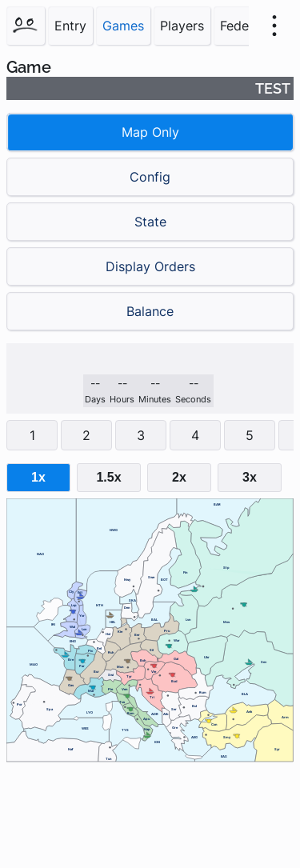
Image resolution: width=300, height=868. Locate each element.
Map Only (150, 132)
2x (179, 477)
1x (38, 477)
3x (250, 477)
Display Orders (150, 266)
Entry (70, 26)
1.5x (108, 477)
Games (123, 26)
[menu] (274, 26)
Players (182, 26)
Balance (150, 311)
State (150, 222)
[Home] (26, 26)
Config (150, 177)
